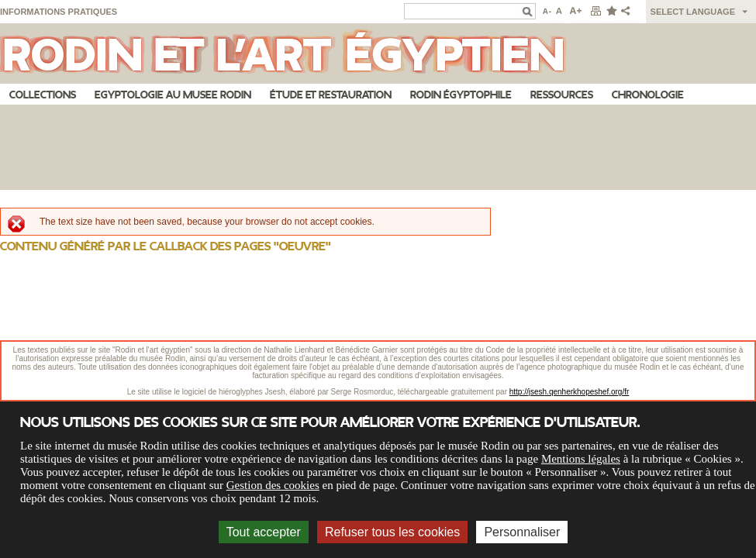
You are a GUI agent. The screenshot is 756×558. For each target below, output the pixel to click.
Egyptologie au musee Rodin (173, 95)
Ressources (562, 95)
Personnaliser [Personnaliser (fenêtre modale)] (522, 532)
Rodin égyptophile (461, 95)
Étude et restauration (331, 95)
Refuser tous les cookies (392, 532)
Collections (43, 95)
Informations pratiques (59, 12)
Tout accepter (264, 532)
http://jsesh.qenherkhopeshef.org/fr (570, 392)
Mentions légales (581, 459)
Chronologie (648, 95)
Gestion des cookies (273, 485)
